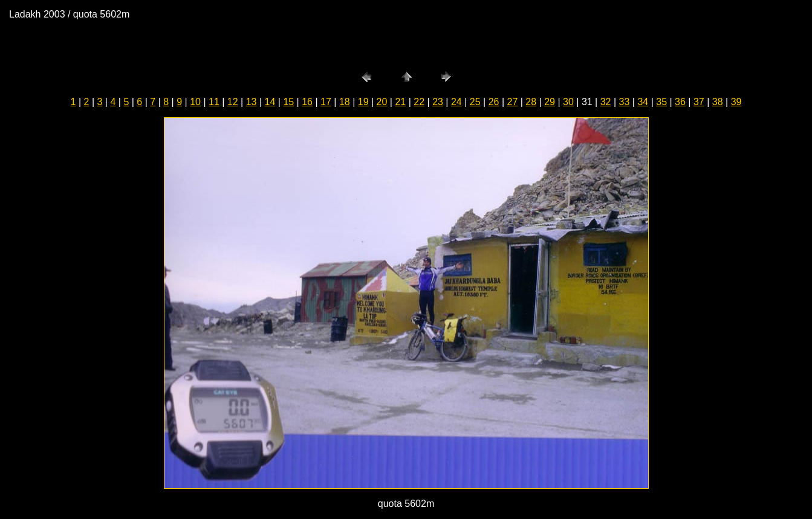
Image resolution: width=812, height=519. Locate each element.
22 (419, 102)
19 (363, 102)
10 (195, 102)
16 (307, 102)
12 (233, 102)
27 (513, 102)
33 (625, 102)
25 (475, 102)
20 (382, 102)
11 (214, 102)
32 (606, 102)
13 (252, 102)
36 (680, 102)
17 (326, 102)
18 (345, 102)
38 (718, 102)
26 (494, 102)
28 (531, 102)
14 (270, 102)
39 (736, 102)
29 (550, 102)
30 (568, 102)
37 (699, 102)
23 (438, 102)
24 (456, 102)
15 (288, 102)
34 (643, 102)
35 (661, 102)
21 (400, 102)
